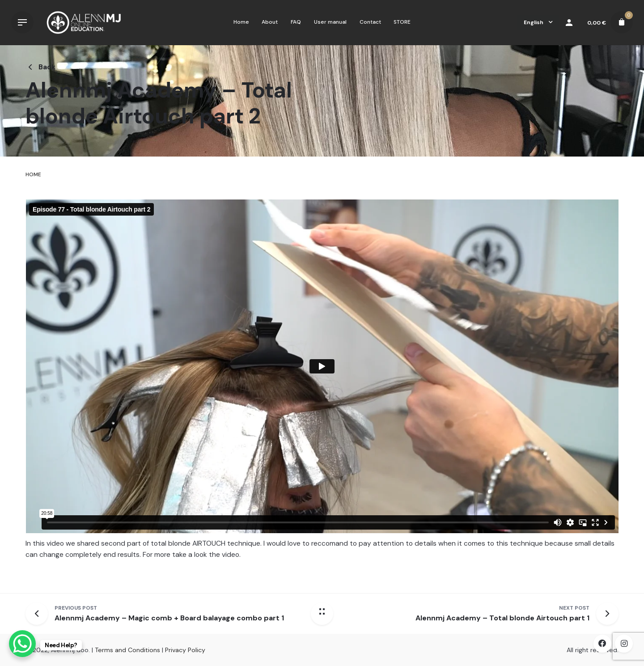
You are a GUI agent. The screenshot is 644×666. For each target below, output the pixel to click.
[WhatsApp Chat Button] (22, 644)
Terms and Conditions (127, 650)
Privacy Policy (185, 650)
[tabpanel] (322, 388)
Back (40, 67)
